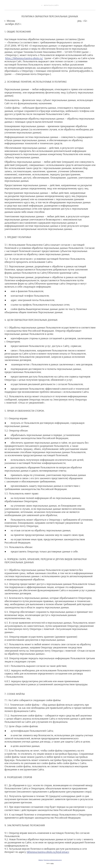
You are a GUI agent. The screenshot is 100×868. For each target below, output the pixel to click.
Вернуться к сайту (50, 5)
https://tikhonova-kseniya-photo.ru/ (24, 58)
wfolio (52, 863)
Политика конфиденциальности (53, 860)
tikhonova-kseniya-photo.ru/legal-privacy (48, 852)
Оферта (41, 860)
